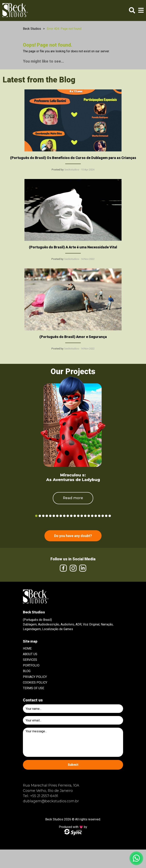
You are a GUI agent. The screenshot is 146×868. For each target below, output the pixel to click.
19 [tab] (99, 516)
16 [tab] (89, 516)
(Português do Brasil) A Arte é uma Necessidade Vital (73, 247)
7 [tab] (57, 516)
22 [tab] (110, 516)
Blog (27, 671)
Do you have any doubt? (73, 536)
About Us (30, 654)
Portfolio (31, 665)
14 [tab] (82, 516)
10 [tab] (68, 516)
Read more (73, 498)
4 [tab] (47, 516)
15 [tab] (85, 516)
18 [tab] (96, 516)
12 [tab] (75, 516)
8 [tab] (61, 516)
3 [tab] (43, 516)
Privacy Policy (35, 677)
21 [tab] (106, 516)
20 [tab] (103, 516)
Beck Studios (32, 29)
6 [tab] (54, 516)
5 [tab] (50, 516)
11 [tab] (71, 516)
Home (27, 648)
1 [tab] (36, 516)
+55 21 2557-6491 (44, 796)
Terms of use (33, 688)
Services (30, 660)
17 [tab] (92, 516)
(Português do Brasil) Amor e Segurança (73, 337)
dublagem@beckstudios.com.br (51, 801)
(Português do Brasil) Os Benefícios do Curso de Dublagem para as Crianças (73, 158)
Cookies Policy (35, 682)
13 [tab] (78, 516)
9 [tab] (64, 516)
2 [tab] (40, 516)
